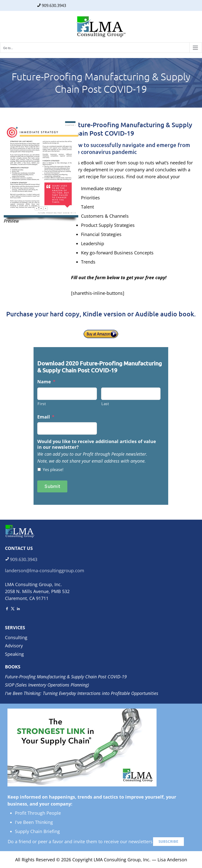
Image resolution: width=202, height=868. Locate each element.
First (42, 404)
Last (105, 404)
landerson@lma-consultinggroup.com (45, 570)
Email (46, 417)
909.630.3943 (54, 5)
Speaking (14, 654)
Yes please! (53, 470)
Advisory (14, 646)
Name (46, 382)
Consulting (16, 637)
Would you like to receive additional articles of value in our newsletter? (97, 444)
